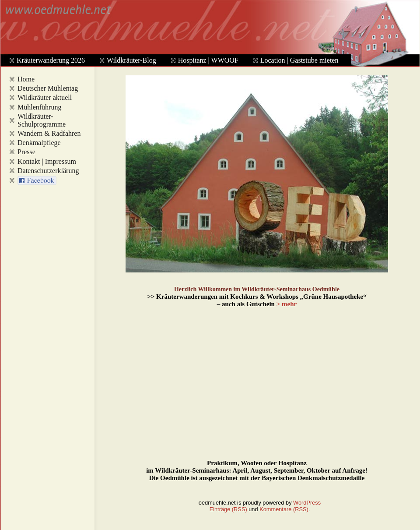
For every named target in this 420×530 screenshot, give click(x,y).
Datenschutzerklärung (48, 171)
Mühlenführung (39, 107)
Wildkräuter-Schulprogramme (42, 120)
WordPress (307, 503)
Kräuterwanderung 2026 (51, 60)
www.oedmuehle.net (208, 29)
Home (26, 79)
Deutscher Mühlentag (48, 88)
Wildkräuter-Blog (131, 60)
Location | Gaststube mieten (299, 60)
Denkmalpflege (39, 143)
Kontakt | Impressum (47, 161)
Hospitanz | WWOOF (208, 60)
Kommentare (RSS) (284, 509)
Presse (26, 152)
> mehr (287, 304)
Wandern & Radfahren (49, 133)
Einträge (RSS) (228, 509)
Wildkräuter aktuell (45, 97)
